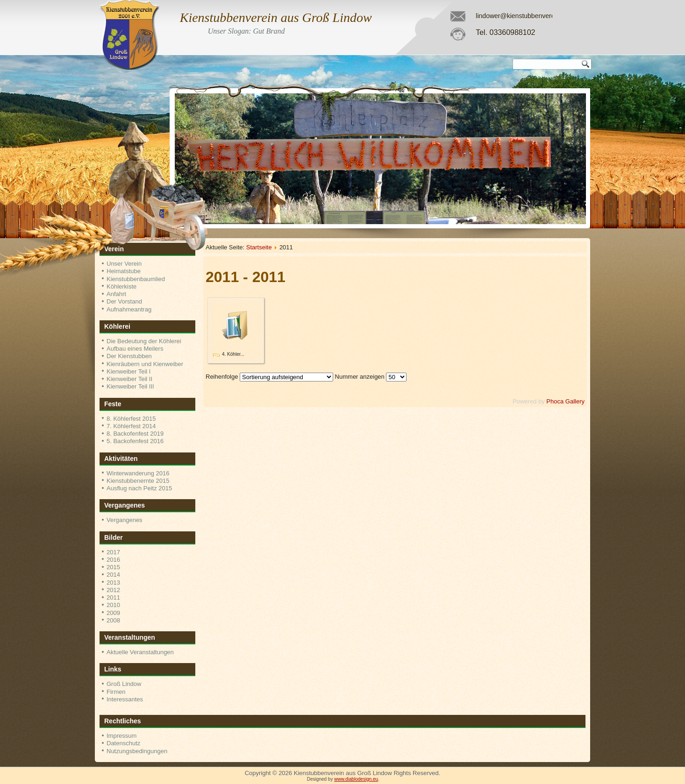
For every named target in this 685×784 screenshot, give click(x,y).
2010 (113, 605)
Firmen (116, 692)
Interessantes (125, 699)
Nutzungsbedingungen (137, 751)
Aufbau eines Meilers (135, 349)
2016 (113, 560)
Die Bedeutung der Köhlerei (144, 341)
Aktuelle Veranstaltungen (140, 652)
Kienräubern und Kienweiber (145, 364)
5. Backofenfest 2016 (135, 441)
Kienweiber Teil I (128, 371)
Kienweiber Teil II (129, 379)
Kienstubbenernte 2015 (138, 481)
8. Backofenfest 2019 (135, 434)
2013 (113, 583)
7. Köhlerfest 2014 (131, 426)
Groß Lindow (124, 684)
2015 (113, 567)
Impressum (121, 736)
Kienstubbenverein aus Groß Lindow (276, 18)
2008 (113, 620)
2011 (113, 597)
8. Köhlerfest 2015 (131, 419)
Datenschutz (123, 743)
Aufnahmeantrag (129, 309)
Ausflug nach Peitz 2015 (139, 488)
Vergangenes (125, 520)
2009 (113, 613)
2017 (113, 552)
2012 (113, 590)
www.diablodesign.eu (356, 779)
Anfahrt (116, 294)
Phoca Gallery (565, 401)
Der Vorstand (124, 301)
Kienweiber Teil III (130, 386)
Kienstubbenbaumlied (136, 279)
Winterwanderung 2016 (138, 473)
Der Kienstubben (129, 356)
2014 (113, 575)
